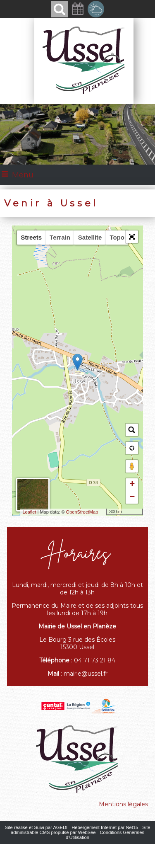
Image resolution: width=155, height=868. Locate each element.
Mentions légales (123, 804)
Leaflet (29, 512)
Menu (23, 175)
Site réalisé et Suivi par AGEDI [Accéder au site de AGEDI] (36, 827)
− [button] (132, 497)
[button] (132, 237)
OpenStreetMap (82, 512)
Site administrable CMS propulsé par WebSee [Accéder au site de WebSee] (81, 830)
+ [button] (132, 485)
